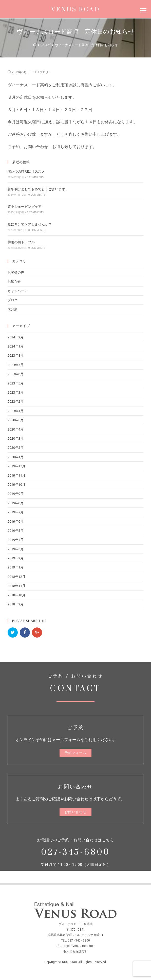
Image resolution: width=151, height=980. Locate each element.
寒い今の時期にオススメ (26, 171)
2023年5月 (16, 383)
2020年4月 (16, 429)
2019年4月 (16, 540)
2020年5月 (16, 420)
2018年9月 (16, 604)
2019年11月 (17, 475)
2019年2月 (16, 558)
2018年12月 (17, 577)
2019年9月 (16, 494)
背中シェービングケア (25, 207)
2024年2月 (16, 337)
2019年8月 (16, 503)
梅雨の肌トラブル (21, 242)
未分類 (13, 309)
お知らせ (14, 281)
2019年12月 (17, 466)
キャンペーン (17, 291)
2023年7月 (16, 365)
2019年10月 (17, 484)
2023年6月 (16, 374)
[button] (75, 753)
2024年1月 (16, 346)
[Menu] (143, 10)
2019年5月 (16, 530)
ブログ (44, 72)
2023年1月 (16, 411)
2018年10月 (17, 595)
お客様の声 (16, 272)
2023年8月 (16, 355)
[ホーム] (35, 45)
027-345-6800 (75, 852)
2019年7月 (16, 512)
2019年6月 (16, 521)
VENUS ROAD (75, 10)
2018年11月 (17, 586)
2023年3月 (16, 392)
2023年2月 (16, 401)
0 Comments (35, 177)
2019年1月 (16, 567)
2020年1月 (16, 457)
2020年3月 (16, 438)
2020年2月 (16, 447)
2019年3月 (16, 549)
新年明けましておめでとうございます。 (38, 189)
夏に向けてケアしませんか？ (30, 224)
